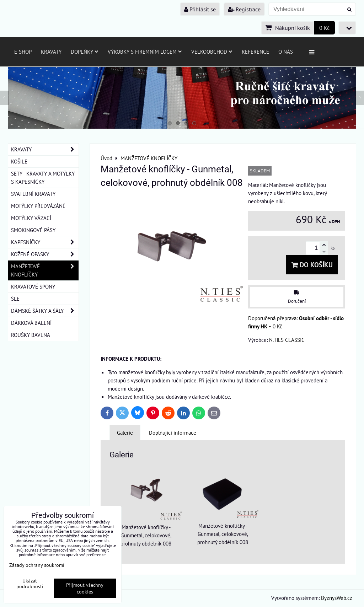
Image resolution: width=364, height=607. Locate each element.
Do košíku (312, 265)
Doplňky (85, 52)
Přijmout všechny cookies (85, 588)
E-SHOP (23, 52)
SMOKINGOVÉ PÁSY (33, 230)
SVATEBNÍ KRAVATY (33, 194)
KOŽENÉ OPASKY (45, 254)
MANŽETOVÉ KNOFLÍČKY (45, 270)
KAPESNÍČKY (45, 242)
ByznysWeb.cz (337, 598)
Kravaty (51, 52)
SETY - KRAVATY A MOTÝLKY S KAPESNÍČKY (43, 178)
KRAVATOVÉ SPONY (33, 286)
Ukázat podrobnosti (30, 584)
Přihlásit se (200, 9)
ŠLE (15, 299)
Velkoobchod (212, 52)
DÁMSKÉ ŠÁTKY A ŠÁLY (45, 311)
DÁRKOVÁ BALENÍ (31, 323)
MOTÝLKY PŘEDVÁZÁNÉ (38, 206)
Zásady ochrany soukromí (37, 565)
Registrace (244, 9)
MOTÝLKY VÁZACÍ (31, 218)
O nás (286, 52)
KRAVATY (45, 149)
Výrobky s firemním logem (145, 52)
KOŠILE (19, 161)
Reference (255, 52)
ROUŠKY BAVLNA (31, 335)
